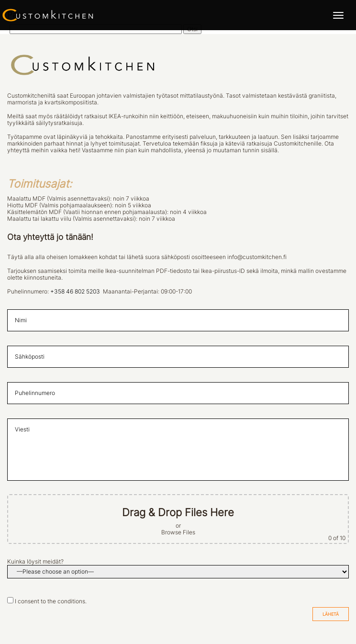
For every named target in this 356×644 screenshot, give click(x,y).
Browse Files (178, 532)
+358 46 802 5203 (75, 292)
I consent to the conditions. (51, 601)
